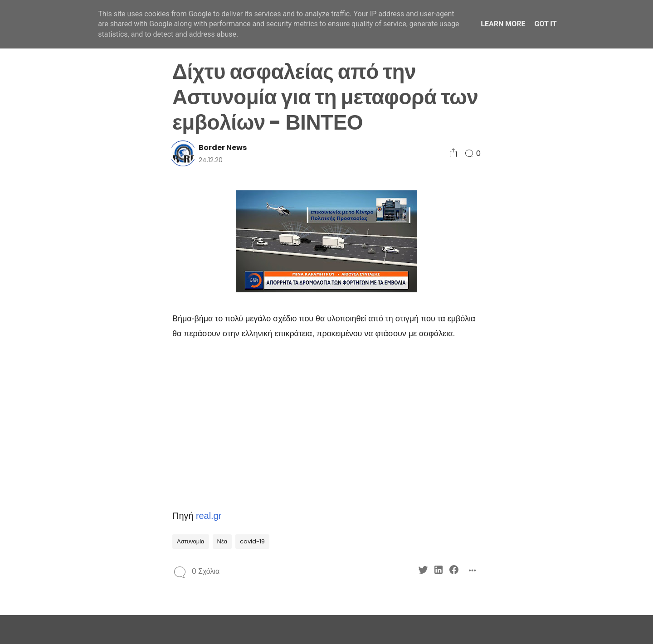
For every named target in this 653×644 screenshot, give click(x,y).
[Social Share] (453, 153)
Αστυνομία (191, 541)
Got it (545, 24)
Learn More (503, 24)
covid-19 (252, 541)
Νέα (222, 541)
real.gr (209, 516)
